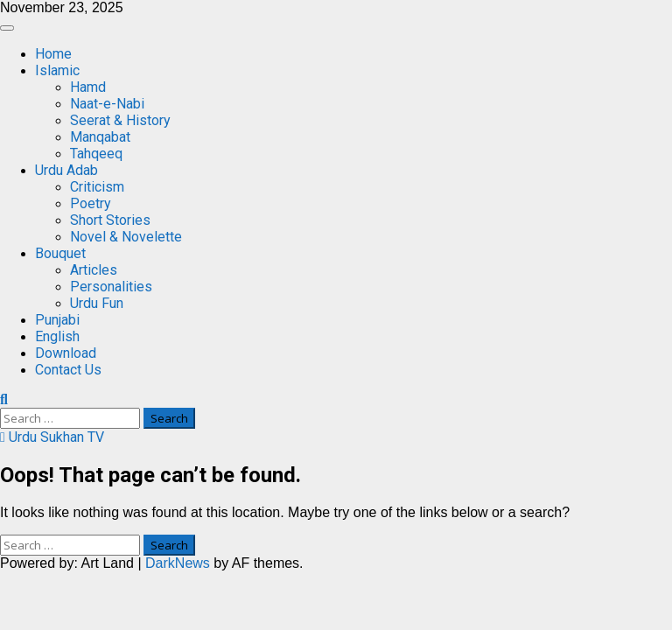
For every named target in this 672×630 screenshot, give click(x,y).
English (57, 336)
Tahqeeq (96, 154)
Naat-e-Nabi (107, 104)
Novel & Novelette (126, 237)
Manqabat (100, 137)
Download (66, 353)
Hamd (88, 87)
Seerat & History (120, 120)
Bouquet (60, 253)
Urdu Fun (97, 303)
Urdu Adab (66, 170)
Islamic (57, 70)
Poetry (91, 203)
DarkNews (178, 563)
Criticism (97, 187)
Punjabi (57, 320)
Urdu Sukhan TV (52, 437)
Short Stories (110, 220)
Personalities (111, 287)
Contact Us (68, 370)
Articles (94, 270)
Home (53, 54)
